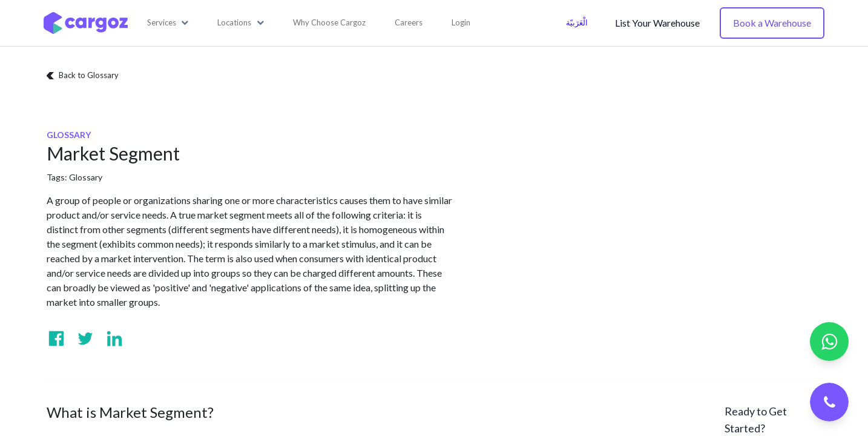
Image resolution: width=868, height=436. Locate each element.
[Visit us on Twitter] (85, 339)
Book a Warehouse (772, 23)
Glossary (86, 177)
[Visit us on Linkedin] (114, 339)
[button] (168, 23)
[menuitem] (329, 23)
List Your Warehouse (657, 23)
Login (461, 22)
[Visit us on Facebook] (56, 339)
